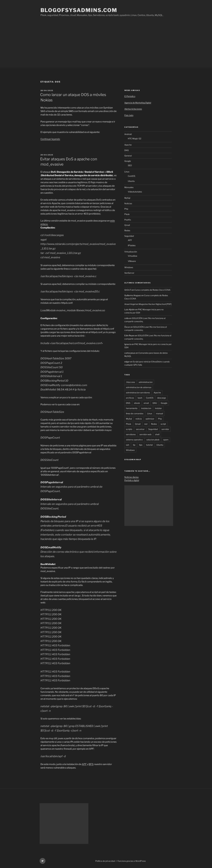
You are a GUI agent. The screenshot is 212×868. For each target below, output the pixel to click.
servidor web (145, 434)
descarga (162, 398)
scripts (129, 429)
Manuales (129, 187)
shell (157, 434)
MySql (127, 198)
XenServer (129, 273)
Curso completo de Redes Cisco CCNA (152, 290)
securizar (140, 429)
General (128, 156)
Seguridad (129, 236)
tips (141, 445)
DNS (127, 150)
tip (134, 445)
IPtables (132, 245)
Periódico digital (132, 480)
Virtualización (131, 252)
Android (128, 134)
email (146, 403)
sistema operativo (134, 440)
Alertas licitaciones (133, 109)
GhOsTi (128, 290)
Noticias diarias (131, 477)
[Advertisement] (106, 46)
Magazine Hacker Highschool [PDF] (155, 304)
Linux (127, 172)
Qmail (127, 225)
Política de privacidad (105, 861)
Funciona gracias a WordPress (132, 861)
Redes (127, 230)
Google (128, 161)
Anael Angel (130, 304)
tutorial (149, 445)
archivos (130, 398)
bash (140, 398)
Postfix (128, 220)
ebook (137, 403)
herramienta (132, 408)
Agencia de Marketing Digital (138, 103)
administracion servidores (138, 393)
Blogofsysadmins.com (79, 10)
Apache (128, 145)
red (146, 424)
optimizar (150, 419)
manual (159, 413)
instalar (158, 408)
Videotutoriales (135, 192)
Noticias (128, 203)
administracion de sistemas (139, 387)
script (163, 424)
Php (126, 209)
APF (84, 764)
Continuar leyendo (50, 139)
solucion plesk (153, 440)
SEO (130, 165)
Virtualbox (133, 256)
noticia (139, 419)
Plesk (127, 214)
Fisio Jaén (129, 115)
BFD (91, 764)
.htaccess (130, 382)
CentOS (132, 176)
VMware (132, 261)
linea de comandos (135, 413)
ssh (128, 445)
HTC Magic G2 (135, 138)
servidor (165, 429)
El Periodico (130, 96)
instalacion (146, 408)
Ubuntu (131, 181)
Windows (129, 267)
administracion (146, 382)
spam (166, 440)
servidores (131, 434)
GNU (155, 403)
